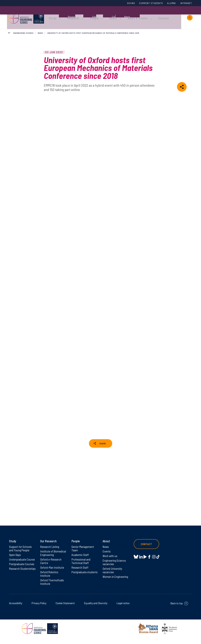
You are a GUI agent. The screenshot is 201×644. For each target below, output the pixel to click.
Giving (126, 3)
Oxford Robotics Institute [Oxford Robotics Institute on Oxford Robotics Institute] (49, 580)
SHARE (103, 440)
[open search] (190, 14)
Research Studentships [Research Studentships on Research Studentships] (17, 576)
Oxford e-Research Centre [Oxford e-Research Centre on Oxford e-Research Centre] (51, 567)
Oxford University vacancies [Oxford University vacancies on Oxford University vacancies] (113, 576)
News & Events (137, 14)
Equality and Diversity (96, 609)
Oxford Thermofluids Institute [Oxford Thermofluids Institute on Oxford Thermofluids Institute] (52, 588)
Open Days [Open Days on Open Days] (15, 560)
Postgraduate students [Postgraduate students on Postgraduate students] (79, 580)
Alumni (170, 3)
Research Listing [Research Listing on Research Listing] (50, 552)
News (40, 26)
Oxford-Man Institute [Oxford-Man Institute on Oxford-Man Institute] (52, 573)
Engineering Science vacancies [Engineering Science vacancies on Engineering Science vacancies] (115, 568)
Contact (161, 14)
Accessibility (16, 609)
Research (78, 14)
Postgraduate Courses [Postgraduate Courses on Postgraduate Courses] (22, 570)
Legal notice (123, 609)
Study (60, 14)
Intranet (186, 3)
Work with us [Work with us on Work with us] (110, 561)
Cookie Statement (65, 609)
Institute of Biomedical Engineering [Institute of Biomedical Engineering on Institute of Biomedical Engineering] (53, 558)
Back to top (177, 610)
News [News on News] (106, 552)
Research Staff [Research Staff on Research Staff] (80, 573)
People (98, 14)
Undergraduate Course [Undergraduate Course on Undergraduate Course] (22, 565)
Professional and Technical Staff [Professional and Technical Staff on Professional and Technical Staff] (81, 567)
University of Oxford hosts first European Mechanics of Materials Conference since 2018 (93, 26)
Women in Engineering (116, 583)
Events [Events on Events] (107, 556)
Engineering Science (23, 26)
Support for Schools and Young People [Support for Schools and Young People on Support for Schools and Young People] (21, 554)
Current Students (148, 3)
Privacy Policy (39, 609)
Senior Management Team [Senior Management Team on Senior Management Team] (83, 554)
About (115, 14)
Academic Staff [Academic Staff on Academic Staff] (80, 560)
